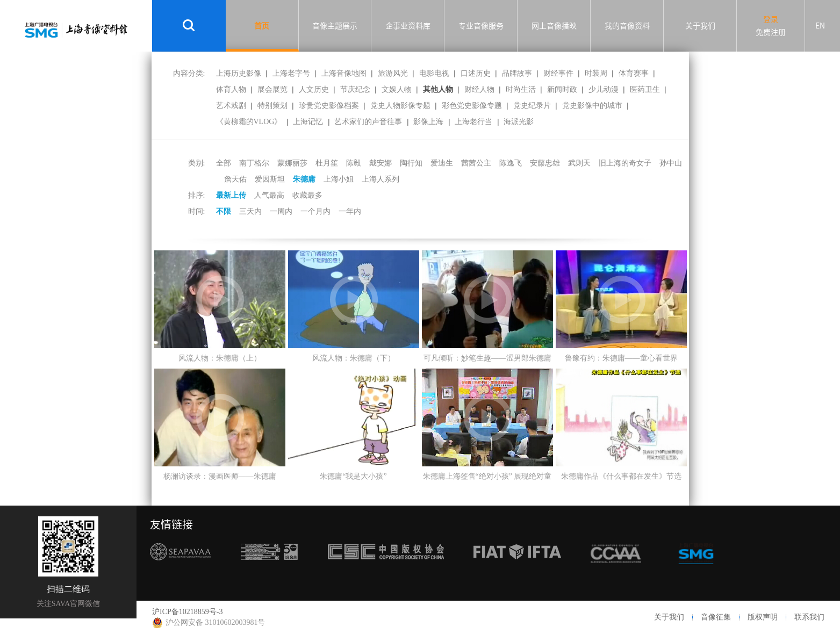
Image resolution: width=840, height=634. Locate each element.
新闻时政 (562, 89)
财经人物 (479, 89)
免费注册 (771, 32)
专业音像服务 (481, 26)
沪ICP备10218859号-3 (187, 612)
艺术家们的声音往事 (368, 122)
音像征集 (716, 617)
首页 (262, 26)
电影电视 (434, 73)
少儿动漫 (604, 89)
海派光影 (519, 122)
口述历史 (476, 73)
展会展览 (272, 89)
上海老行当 (473, 122)
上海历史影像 (239, 73)
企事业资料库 (408, 26)
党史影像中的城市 (592, 106)
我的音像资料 (627, 26)
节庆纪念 (355, 89)
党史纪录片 (532, 106)
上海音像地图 (344, 73)
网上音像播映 (554, 26)
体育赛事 (634, 73)
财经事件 (558, 73)
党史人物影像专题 (400, 106)
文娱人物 (397, 89)
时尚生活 (521, 89)
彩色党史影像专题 (472, 106)
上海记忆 (308, 122)
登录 (771, 19)
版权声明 (763, 617)
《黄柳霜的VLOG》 (249, 122)
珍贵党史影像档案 (329, 106)
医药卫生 (645, 89)
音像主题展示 (335, 26)
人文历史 (314, 89)
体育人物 (231, 89)
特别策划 (272, 106)
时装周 (596, 73)
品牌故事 (517, 73)
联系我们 (809, 617)
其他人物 (438, 89)
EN (820, 26)
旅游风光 (393, 73)
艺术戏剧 (231, 106)
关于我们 (700, 26)
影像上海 (428, 122)
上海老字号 (291, 73)
